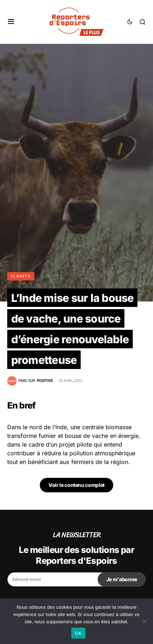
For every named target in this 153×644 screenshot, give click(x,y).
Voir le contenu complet (76, 485)
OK (78, 633)
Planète (21, 276)
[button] (11, 22)
